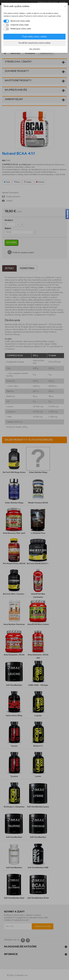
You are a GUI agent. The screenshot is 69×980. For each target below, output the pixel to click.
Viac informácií (35, 49)
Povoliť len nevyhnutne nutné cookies (35, 43)
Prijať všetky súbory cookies (35, 37)
